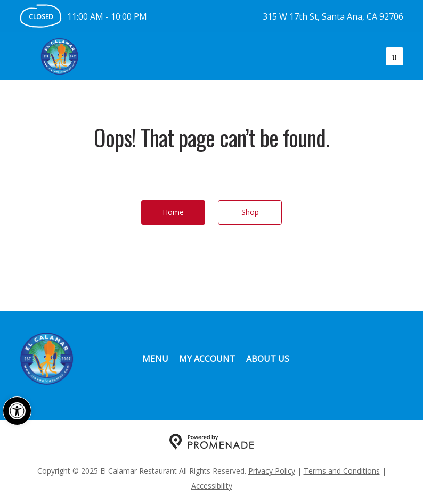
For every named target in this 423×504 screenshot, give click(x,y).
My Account (207, 359)
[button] (17, 411)
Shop (250, 212)
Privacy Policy (272, 471)
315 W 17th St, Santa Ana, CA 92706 (333, 16)
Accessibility (212, 486)
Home (173, 212)
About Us (268, 359)
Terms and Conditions (342, 471)
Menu (155, 359)
